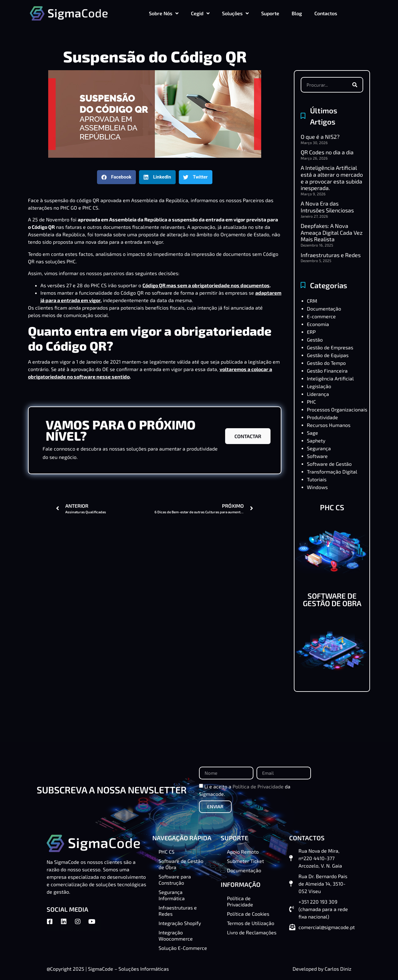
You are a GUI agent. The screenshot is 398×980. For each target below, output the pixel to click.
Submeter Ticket (245, 861)
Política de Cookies (248, 914)
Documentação (324, 309)
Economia (318, 324)
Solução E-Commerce (183, 948)
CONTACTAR (248, 436)
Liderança (318, 394)
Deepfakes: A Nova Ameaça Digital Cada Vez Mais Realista (332, 232)
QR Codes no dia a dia (327, 152)
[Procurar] (355, 85)
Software (317, 456)
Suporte (270, 13)
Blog (297, 13)
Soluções (235, 13)
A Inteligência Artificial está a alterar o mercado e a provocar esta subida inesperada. (332, 178)
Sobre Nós (164, 13)
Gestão (315, 340)
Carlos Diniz (338, 969)
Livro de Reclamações (252, 932)
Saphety (316, 440)
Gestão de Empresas (330, 347)
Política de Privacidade (258, 786)
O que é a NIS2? (320, 137)
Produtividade (322, 417)
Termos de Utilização (251, 923)
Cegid (200, 13)
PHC (311, 402)
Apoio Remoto (243, 852)
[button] (116, 177)
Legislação (319, 386)
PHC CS (99, 285)
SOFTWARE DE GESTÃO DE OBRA (332, 599)
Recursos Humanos (329, 425)
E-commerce (321, 316)
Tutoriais (317, 479)
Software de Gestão (329, 464)
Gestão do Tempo (326, 363)
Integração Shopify (180, 923)
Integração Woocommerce (176, 935)
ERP (311, 332)
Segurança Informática (172, 895)
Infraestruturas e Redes (331, 255)
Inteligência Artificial (330, 378)
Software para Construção (175, 880)
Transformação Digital (332, 472)
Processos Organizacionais (337, 409)
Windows (317, 487)
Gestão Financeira (327, 371)
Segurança (319, 448)
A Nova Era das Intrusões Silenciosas (327, 207)
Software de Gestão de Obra (181, 864)
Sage (312, 433)
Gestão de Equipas (328, 355)
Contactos (326, 13)
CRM (312, 301)
